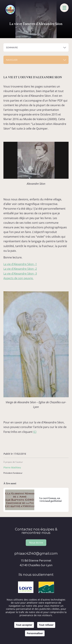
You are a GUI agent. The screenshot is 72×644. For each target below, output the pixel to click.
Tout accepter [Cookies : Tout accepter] (24, 625)
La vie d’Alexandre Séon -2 (20, 269)
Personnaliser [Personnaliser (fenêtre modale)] (35, 633)
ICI (35, 432)
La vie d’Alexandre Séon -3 (20, 274)
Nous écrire (36, 543)
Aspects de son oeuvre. (18, 278)
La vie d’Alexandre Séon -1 (20, 264)
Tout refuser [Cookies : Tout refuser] (46, 625)
